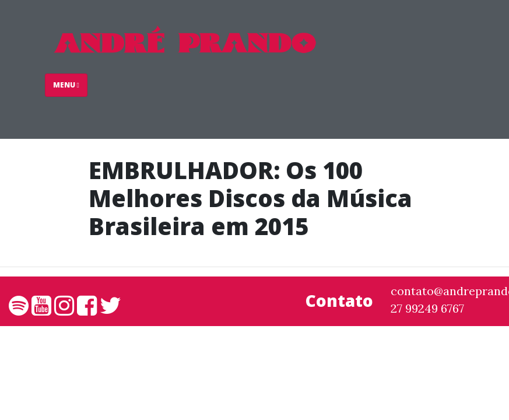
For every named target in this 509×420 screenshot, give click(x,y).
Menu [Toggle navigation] (66, 85)
